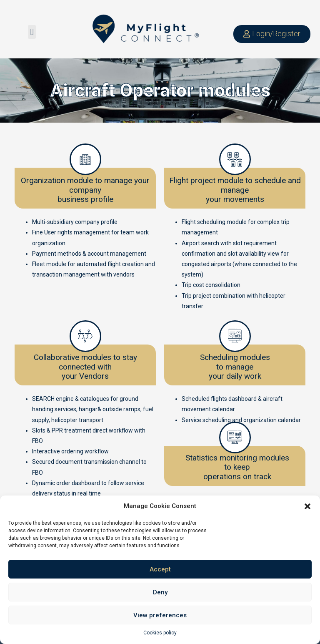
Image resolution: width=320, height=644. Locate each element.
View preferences (160, 615)
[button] (307, 506)
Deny (160, 592)
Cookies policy (160, 633)
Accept (160, 569)
